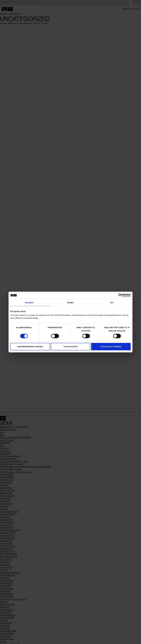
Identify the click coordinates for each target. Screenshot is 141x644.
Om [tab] (112, 302)
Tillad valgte (70, 347)
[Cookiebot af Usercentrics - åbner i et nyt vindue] (119, 295)
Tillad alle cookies (111, 347)
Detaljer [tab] (71, 302)
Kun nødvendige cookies (30, 347)
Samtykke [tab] (29, 302)
